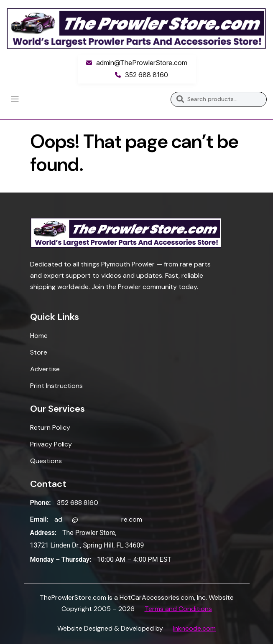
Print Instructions (56, 386)
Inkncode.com (194, 628)
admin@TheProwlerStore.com (142, 63)
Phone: (41, 503)
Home (39, 336)
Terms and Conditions (178, 609)
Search (180, 99)
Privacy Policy (51, 444)
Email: (39, 519)
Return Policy (50, 427)
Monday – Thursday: (61, 559)
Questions (46, 461)
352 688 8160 (147, 75)
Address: (43, 533)
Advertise (45, 369)
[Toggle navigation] (15, 99)
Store (39, 352)
